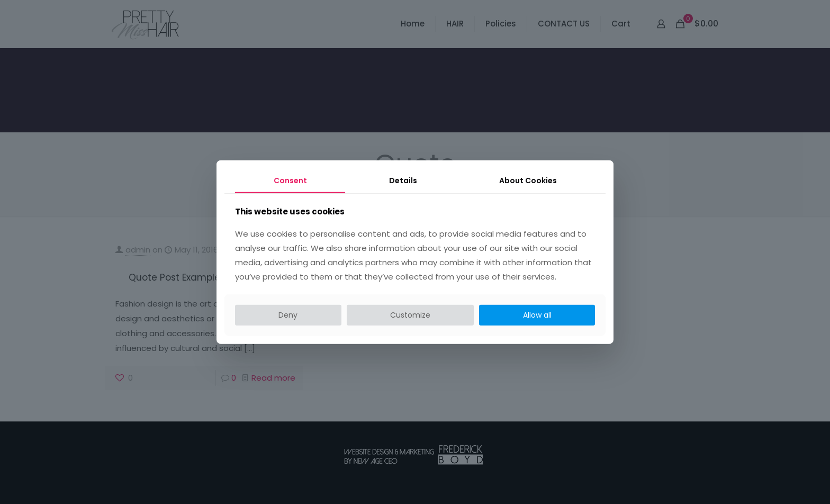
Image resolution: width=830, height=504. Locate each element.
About (528, 181)
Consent (290, 181)
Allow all (537, 315)
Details (403, 181)
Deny (288, 315)
